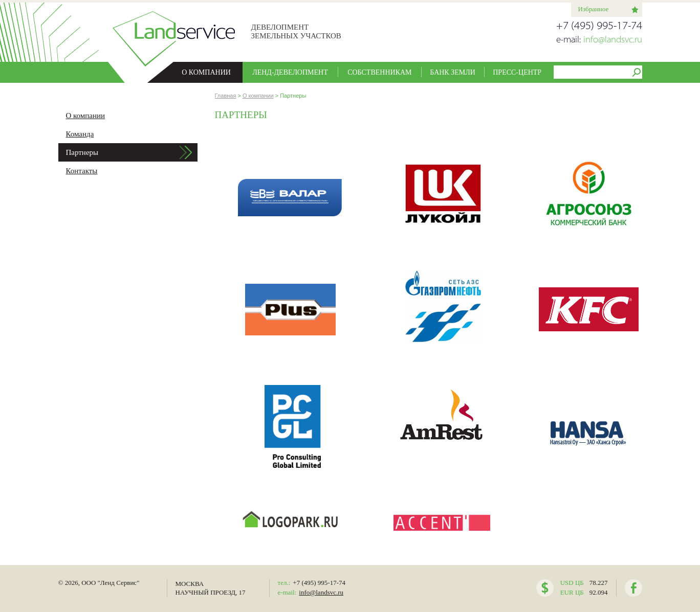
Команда (80, 134)
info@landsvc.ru (613, 40)
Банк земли (453, 72)
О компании (206, 72)
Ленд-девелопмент (290, 72)
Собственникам (379, 72)
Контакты (82, 171)
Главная (226, 96)
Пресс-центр (517, 72)
